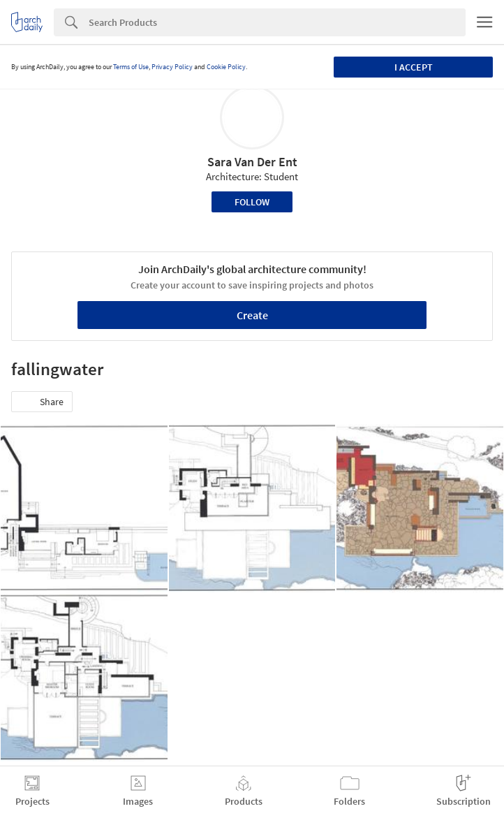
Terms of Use (131, 67)
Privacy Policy (172, 67)
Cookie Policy (226, 67)
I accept (414, 67)
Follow (252, 202)
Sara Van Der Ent (252, 162)
